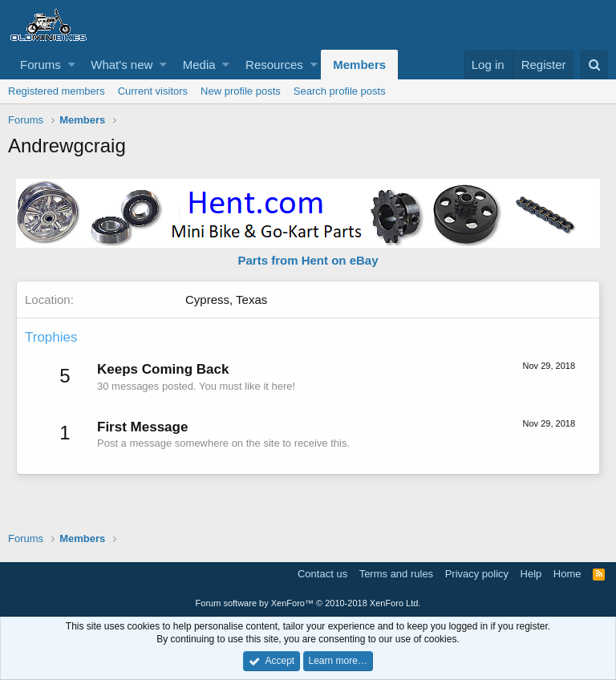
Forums (41, 65)
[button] (72, 65)
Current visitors (153, 91)
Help (531, 574)
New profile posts (241, 91)
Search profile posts (340, 91)
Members (359, 65)
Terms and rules (396, 574)
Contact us (322, 574)
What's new (122, 65)
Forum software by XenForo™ (308, 603)
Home (567, 574)
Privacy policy (477, 574)
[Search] (594, 65)
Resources (274, 65)
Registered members (57, 91)
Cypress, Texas (226, 300)
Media (199, 65)
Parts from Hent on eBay (308, 260)
